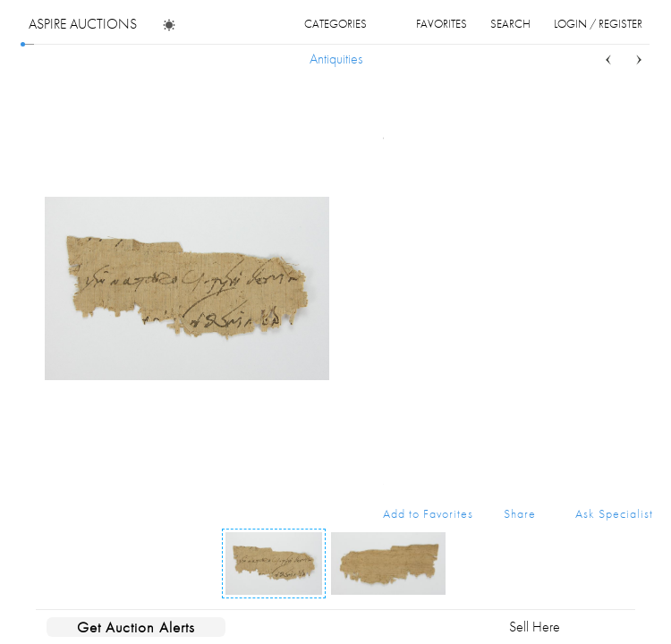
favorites (442, 24)
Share (520, 513)
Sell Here (535, 627)
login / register (598, 24)
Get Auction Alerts (136, 627)
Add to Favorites (428, 513)
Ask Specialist (614, 513)
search (510, 24)
